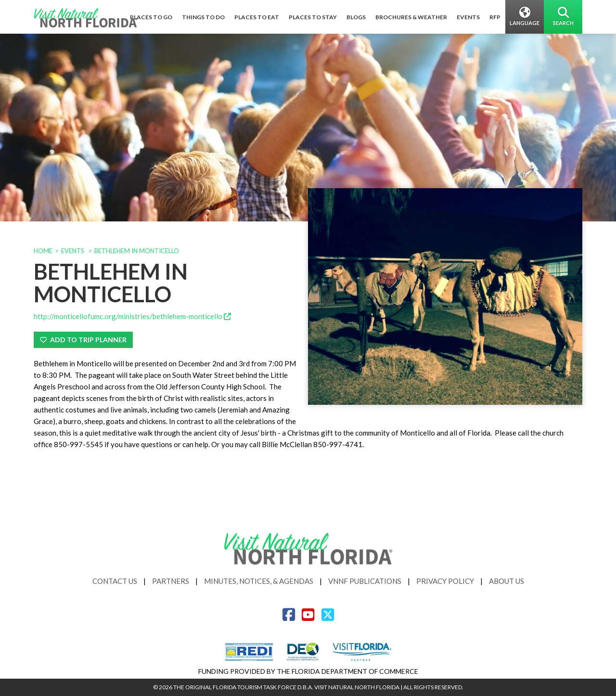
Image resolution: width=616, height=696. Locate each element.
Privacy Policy (445, 581)
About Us (507, 581)
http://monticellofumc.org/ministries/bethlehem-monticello (132, 316)
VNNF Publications (365, 581)
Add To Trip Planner (83, 340)
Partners (171, 581)
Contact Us (115, 581)
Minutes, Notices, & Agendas (259, 581)
